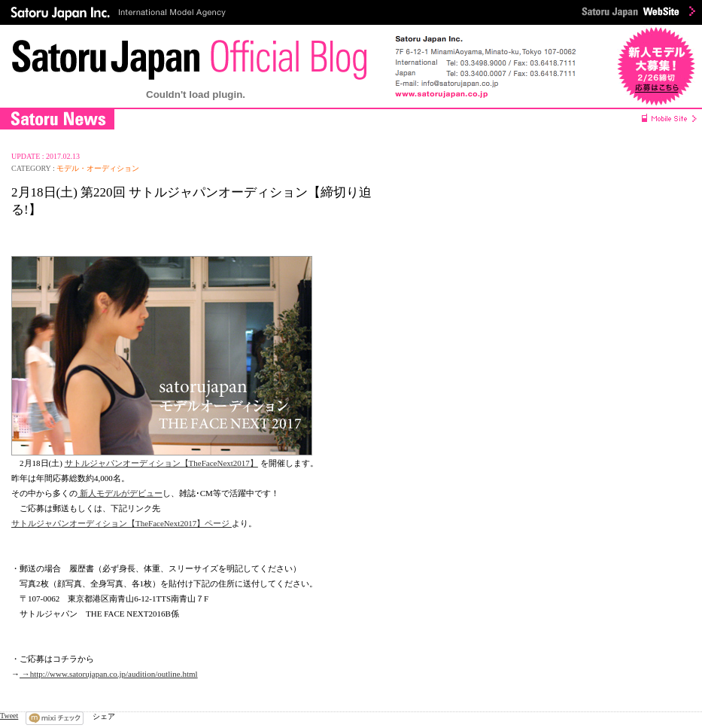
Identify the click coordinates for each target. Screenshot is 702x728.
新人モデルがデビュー (120, 493)
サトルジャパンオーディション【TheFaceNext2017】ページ (122, 523)
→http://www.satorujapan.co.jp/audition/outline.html (109, 674)
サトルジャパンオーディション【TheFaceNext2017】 (161, 463)
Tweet (9, 716)
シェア (104, 716)
